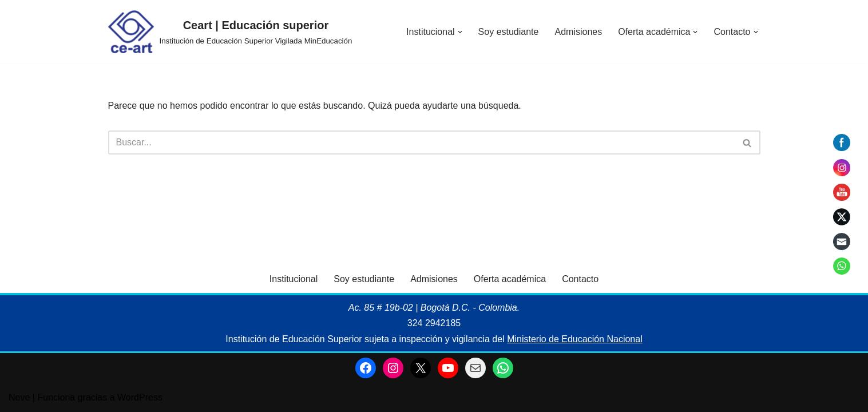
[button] (460, 32)
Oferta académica (510, 279)
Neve (19, 397)
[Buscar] (421, 142)
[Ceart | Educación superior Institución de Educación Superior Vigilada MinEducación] (230, 32)
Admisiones (578, 32)
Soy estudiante (509, 32)
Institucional (294, 279)
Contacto (580, 279)
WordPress (140, 397)
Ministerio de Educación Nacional (575, 339)
